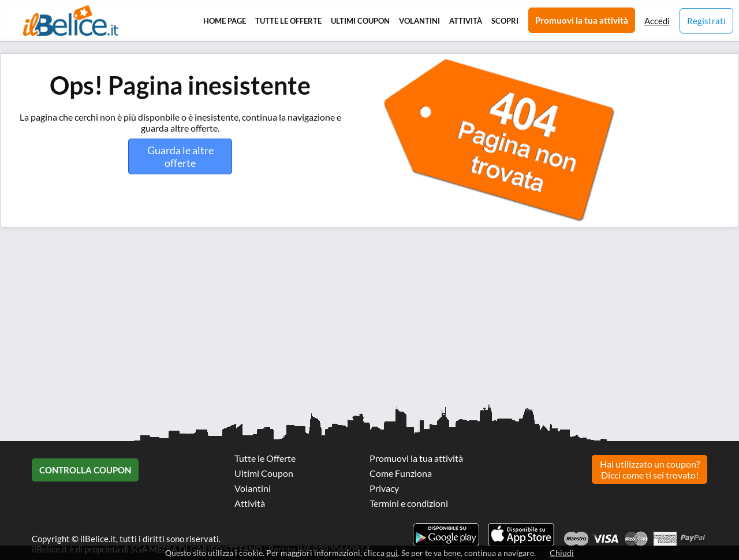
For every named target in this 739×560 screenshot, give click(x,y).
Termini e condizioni (409, 503)
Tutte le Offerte (288, 21)
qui (392, 553)
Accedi (657, 21)
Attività (466, 21)
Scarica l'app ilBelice (521, 535)
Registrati (706, 21)
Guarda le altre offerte (180, 156)
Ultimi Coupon (360, 21)
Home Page (225, 21)
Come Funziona (401, 473)
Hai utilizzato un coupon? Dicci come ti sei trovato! (650, 469)
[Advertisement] (346, 320)
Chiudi (562, 553)
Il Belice (71, 20)
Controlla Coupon (85, 470)
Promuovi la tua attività (582, 20)
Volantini (419, 21)
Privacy (384, 488)
